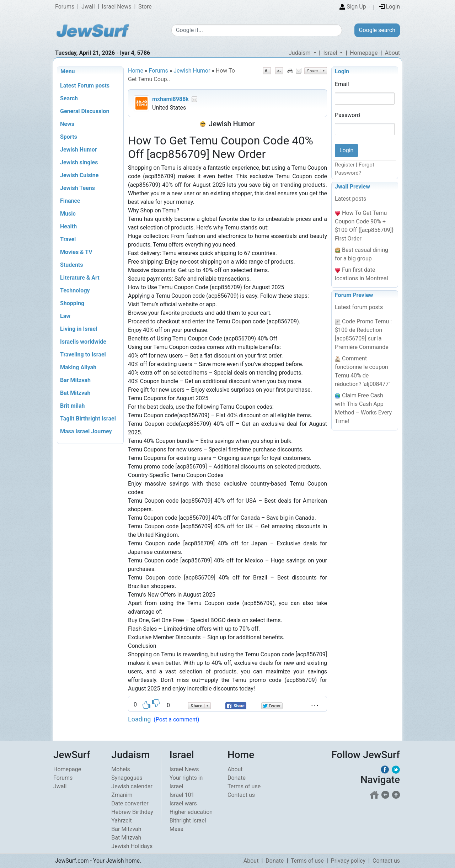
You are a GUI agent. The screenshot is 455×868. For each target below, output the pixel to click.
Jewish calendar (132, 786)
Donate (237, 778)
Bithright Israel (188, 821)
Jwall (88, 7)
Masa (177, 829)
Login (342, 71)
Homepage (364, 53)
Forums (65, 7)
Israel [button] (331, 53)
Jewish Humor (192, 71)
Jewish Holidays (132, 846)
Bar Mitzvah (126, 829)
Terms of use (244, 786)
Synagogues (127, 778)
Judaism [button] (300, 53)
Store (145, 7)
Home (136, 71)
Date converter (130, 803)
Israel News (117, 7)
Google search (377, 30)
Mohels (121, 769)
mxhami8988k (170, 99)
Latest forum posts (359, 307)
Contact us (241, 795)
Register (345, 165)
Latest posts (350, 199)
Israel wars (183, 803)
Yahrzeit (121, 821)
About (392, 53)
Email (342, 84)
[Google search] (257, 30)
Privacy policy (348, 861)
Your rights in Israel (186, 782)
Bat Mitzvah (126, 838)
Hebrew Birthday (132, 812)
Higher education (191, 812)
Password (347, 115)
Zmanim (122, 795)
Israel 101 (182, 795)
